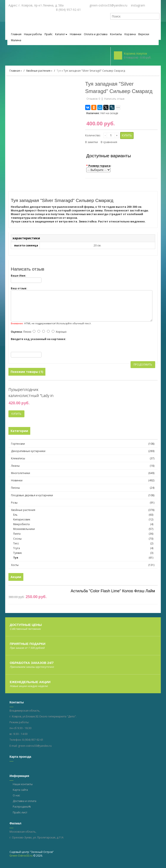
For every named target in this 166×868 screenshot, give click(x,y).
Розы (14, 503)
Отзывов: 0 (93, 100)
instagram (138, 5)
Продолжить (143, 365)
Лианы (15, 467)
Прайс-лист (20, 813)
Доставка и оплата (25, 802)
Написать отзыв (114, 100)
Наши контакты (23, 785)
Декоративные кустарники (28, 452)
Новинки (17, 481)
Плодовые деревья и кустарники (32, 496)
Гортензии (18, 444)
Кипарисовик (84, 520)
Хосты (15, 566)
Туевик (84, 554)
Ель (84, 516)
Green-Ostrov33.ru (21, 856)
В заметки (92, 143)
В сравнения (109, 143)
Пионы (15, 489)
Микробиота (84, 525)
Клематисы (18, 459)
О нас (16, 796)
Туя (59, 72)
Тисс (84, 544)
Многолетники (21, 474)
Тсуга (84, 549)
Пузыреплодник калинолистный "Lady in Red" (31, 394)
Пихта (84, 535)
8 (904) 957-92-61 (33, 741)
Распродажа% (22, 807)
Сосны (84, 539)
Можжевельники (84, 530)
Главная (15, 72)
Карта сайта (20, 791)
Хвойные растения (38, 72)
